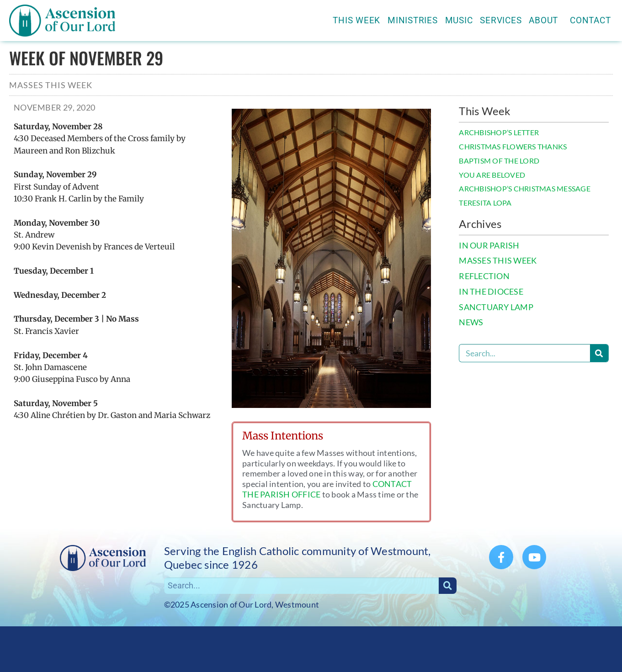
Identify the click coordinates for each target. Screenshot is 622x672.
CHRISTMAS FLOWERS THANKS (513, 146)
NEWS (471, 322)
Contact (590, 20)
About (546, 20)
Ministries (413, 20)
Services (501, 20)
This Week (356, 20)
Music (459, 20)
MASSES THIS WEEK (498, 261)
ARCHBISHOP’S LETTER (499, 132)
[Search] (599, 353)
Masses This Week (51, 85)
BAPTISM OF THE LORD (499, 161)
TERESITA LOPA (485, 203)
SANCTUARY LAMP (496, 307)
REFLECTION (484, 276)
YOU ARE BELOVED (492, 175)
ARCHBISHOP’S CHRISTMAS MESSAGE (525, 188)
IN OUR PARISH (489, 246)
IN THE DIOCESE (491, 292)
